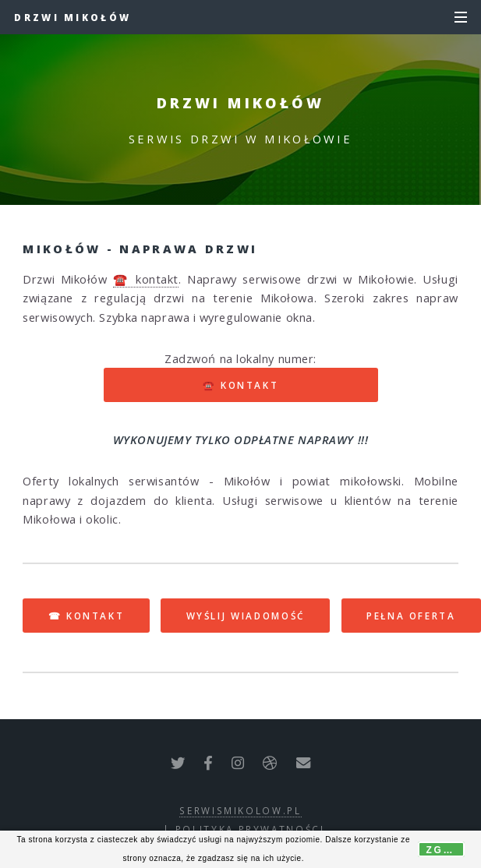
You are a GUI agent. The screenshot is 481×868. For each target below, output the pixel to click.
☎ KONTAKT (87, 616)
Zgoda (445, 850)
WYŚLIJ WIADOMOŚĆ (246, 616)
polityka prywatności (250, 829)
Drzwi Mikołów (73, 17)
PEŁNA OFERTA (411, 616)
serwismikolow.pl (240, 810)
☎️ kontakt (146, 279)
